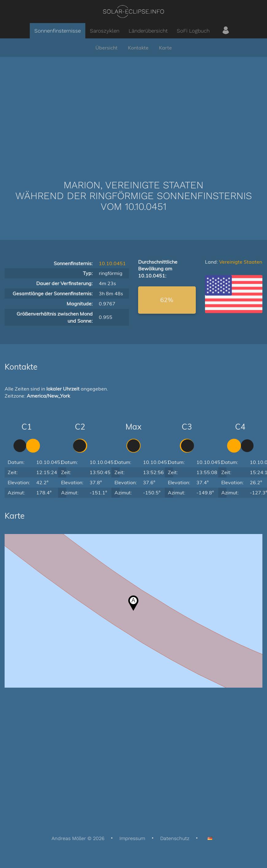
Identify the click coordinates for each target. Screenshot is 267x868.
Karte (165, 48)
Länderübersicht (148, 31)
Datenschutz (175, 838)
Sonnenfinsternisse (58, 31)
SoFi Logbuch (193, 31)
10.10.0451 (112, 263)
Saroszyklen (105, 31)
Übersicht (106, 48)
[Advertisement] (133, 109)
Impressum (132, 838)
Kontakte (138, 48)
